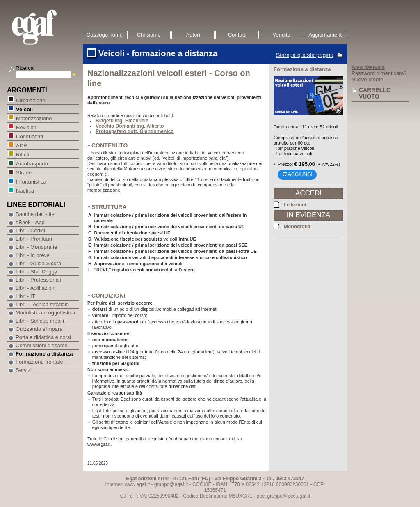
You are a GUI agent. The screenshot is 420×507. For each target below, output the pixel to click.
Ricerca (25, 68)
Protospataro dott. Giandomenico (135, 131)
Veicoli (24, 109)
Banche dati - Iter (36, 214)
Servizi (24, 370)
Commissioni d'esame (42, 345)
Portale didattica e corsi (43, 337)
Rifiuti (23, 154)
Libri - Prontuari (34, 239)
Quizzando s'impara (39, 329)
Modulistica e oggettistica (45, 313)
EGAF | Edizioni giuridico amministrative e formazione (45, 28)
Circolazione (31, 100)
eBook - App (30, 222)
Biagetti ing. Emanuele (122, 121)
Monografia (297, 226)
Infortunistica (31, 181)
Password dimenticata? (379, 73)
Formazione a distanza (44, 354)
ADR (21, 145)
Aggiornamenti (326, 35)
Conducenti (29, 136)
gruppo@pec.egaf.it (289, 496)
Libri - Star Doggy (36, 272)
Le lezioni (295, 204)
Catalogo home (105, 35)
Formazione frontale (39, 362)
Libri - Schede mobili (40, 321)
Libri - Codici (30, 231)
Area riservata (368, 67)
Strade (24, 172)
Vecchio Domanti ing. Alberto (130, 126)
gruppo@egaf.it (171, 484)
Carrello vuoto (375, 93)
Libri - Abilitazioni (36, 288)
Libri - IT (25, 296)
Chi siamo (149, 35)
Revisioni (27, 127)
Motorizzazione (34, 118)
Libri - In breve (33, 255)
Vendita (282, 35)
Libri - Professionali (38, 280)
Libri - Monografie (36, 247)
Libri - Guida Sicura (38, 263)
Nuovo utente (367, 79)
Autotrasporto (32, 163)
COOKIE (202, 484)
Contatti (237, 35)
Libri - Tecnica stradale (42, 304)
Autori (193, 35)
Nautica (25, 190)
